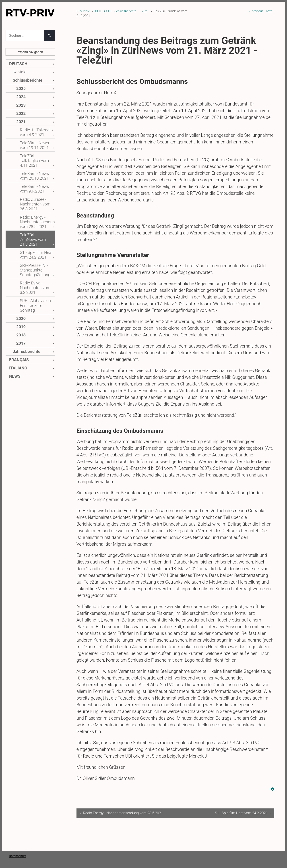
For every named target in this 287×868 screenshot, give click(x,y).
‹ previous (256, 11)
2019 (20, 294)
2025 (20, 86)
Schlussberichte (125, 11)
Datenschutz (18, 861)
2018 (20, 302)
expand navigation (30, 52)
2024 (20, 94)
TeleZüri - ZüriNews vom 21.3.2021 (35, 217)
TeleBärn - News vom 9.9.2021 (36, 174)
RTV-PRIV (83, 11)
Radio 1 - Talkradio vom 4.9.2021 (34, 127)
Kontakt (19, 71)
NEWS (14, 340)
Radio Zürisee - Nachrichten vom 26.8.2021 (33, 188)
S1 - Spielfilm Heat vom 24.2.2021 (34, 229)
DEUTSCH (102, 11)
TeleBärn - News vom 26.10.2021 (36, 162)
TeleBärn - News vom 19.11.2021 (36, 138)
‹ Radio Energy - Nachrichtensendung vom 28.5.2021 (113, 816)
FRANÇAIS (18, 325)
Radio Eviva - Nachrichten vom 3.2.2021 (33, 259)
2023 (20, 102)
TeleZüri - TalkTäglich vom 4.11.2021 (36, 150)
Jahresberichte (25, 317)
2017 (20, 310)
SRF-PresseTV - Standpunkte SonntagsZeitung (33, 243)
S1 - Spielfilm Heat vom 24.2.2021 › (243, 813)
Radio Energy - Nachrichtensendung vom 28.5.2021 (36, 203)
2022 (20, 109)
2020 (20, 287)
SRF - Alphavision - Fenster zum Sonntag (34, 275)
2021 (145, 11)
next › (270, 11)
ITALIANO (17, 332)
